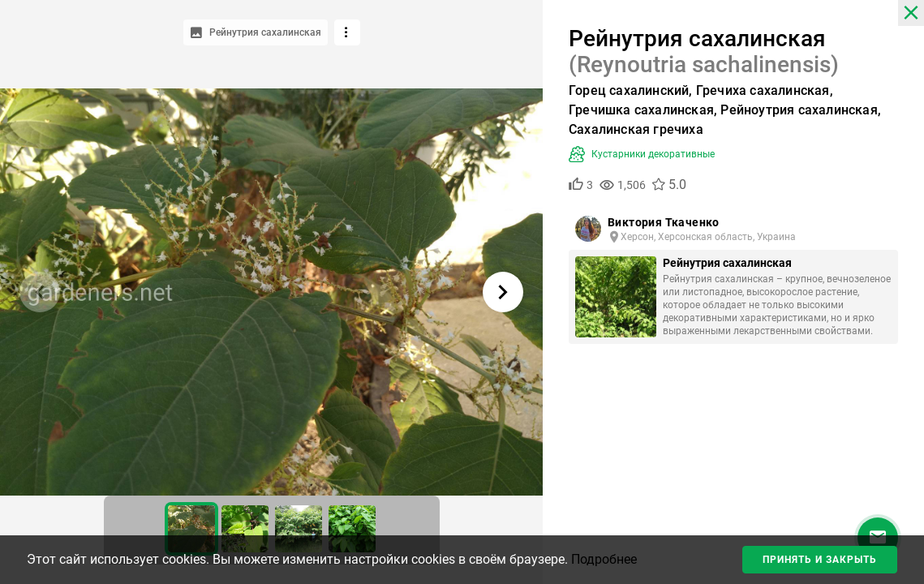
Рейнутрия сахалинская (727, 263)
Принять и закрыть (820, 560)
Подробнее (604, 559)
